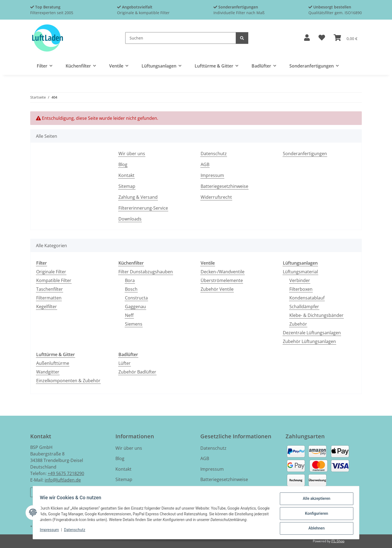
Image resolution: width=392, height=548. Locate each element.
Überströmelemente (222, 280)
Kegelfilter (47, 307)
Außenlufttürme (53, 363)
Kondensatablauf (307, 298)
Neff (129, 315)
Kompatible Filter (54, 280)
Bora (130, 280)
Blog (123, 164)
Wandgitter (48, 372)
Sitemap (127, 186)
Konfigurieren (315, 515)
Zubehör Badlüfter (137, 372)
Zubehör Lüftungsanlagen (309, 341)
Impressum (51, 531)
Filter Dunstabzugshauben (146, 272)
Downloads (130, 219)
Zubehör (298, 324)
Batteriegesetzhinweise (224, 186)
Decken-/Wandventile (223, 272)
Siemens (134, 324)
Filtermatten (49, 298)
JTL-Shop (338, 541)
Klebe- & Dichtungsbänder (316, 315)
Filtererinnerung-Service (143, 208)
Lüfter (125, 363)
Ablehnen (315, 529)
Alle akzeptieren (315, 500)
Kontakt (126, 175)
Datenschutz (76, 531)
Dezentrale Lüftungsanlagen (312, 333)
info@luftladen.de (63, 480)
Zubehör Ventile (217, 289)
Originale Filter (51, 272)
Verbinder (300, 280)
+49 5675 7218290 (66, 473)
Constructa (136, 298)
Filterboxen (301, 289)
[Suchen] (181, 38)
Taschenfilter (50, 289)
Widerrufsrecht (216, 197)
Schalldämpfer (304, 307)
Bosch (131, 289)
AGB (205, 164)
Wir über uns (132, 154)
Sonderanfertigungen (305, 154)
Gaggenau (135, 307)
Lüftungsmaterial (300, 272)
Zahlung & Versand (138, 197)
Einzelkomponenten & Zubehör (68, 381)
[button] (307, 38)
